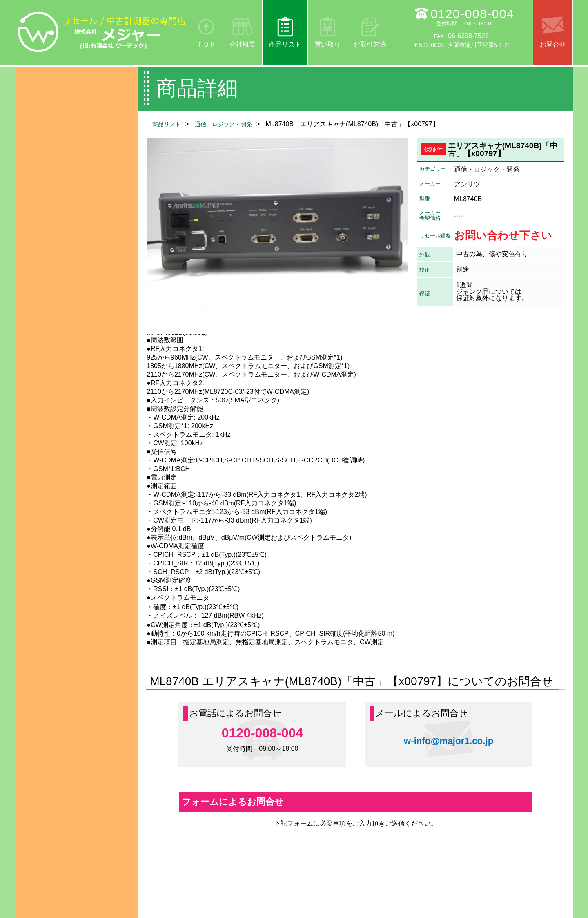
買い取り (327, 44)
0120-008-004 (472, 14)
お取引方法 (370, 44)
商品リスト (285, 44)
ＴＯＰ (206, 44)
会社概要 (243, 44)
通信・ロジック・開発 (232, 124)
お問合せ (553, 44)
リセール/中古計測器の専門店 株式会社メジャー (102, 32)
